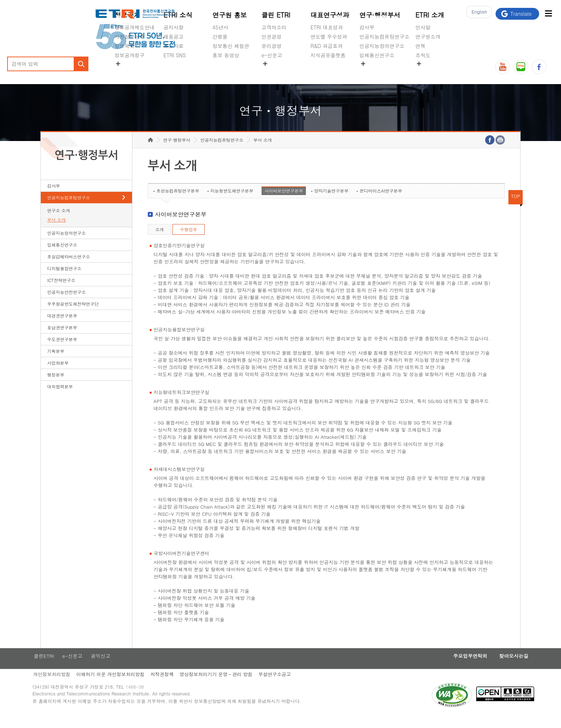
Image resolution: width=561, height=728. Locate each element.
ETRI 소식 (178, 15)
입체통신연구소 (377, 55)
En (477, 14)
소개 (160, 240)
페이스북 (539, 67)
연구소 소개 (59, 221)
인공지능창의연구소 (382, 46)
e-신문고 (272, 55)
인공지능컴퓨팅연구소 (385, 37)
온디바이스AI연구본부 (381, 202)
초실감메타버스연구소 (385, 72)
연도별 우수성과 (329, 37)
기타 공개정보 (431, 72)
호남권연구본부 (62, 338)
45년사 (220, 27)
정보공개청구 (130, 55)
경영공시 (125, 72)
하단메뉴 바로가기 (0, 0)
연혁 (420, 46)
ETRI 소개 (430, 15)
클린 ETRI (276, 15)
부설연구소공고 (287, 686)
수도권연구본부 (62, 350)
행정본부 (56, 386)
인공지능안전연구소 (67, 303)
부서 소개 (57, 231)
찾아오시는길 (498, 668)
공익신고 (272, 72)
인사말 (423, 27)
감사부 (367, 27)
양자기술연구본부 (331, 202)
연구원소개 (428, 37)
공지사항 (174, 27)
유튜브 (503, 67)
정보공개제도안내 (135, 27)
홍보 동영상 (226, 55)
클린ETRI (51, 668)
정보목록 (125, 46)
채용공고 (174, 37)
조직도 (423, 55)
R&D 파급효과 (327, 46)
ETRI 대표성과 (327, 27)
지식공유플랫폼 (328, 55)
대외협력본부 (60, 397)
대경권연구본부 (62, 327)
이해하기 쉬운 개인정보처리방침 (119, 686)
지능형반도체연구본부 (232, 202)
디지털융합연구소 (64, 279)
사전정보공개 (130, 37)
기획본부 (56, 362)
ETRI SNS (175, 55)
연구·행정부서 (380, 15)
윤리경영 (272, 46)
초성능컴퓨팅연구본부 (178, 202)
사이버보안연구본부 (284, 202)
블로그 (521, 67)
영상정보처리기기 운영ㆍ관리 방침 (228, 686)
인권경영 (272, 37)
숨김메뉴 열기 (118, 64)
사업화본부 (58, 374)
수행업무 (189, 240)
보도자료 (174, 46)
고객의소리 (274, 27)
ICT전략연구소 (61, 291)
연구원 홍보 (230, 15)
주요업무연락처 (450, 668)
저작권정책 (172, 686)
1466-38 (146, 700)
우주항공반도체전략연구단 (73, 315)
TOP (516, 207)
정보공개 (127, 15)
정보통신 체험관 (231, 46)
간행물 (220, 37)
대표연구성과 (330, 15)
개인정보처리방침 (59, 686)
